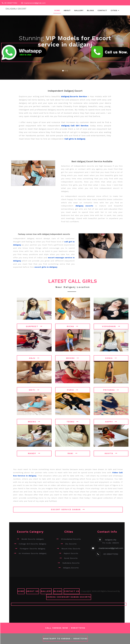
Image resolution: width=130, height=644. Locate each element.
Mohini (73, 358)
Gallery (79, 10)
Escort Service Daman (68, 509)
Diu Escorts (71, 544)
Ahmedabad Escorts (71, 539)
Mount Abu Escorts (71, 549)
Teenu (73, 422)
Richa (73, 326)
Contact (102, 10)
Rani (73, 453)
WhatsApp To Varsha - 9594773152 (65, 639)
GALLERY (46, 591)
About (67, 10)
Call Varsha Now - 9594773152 (65, 628)
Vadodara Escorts (71, 563)
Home (57, 10)
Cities (115, 10)
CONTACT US (72, 591)
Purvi (73, 390)
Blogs (90, 10)
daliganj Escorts (71, 568)
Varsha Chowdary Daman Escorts (69, 597)
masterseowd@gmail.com (35, 3)
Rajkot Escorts (71, 553)
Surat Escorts (71, 558)
